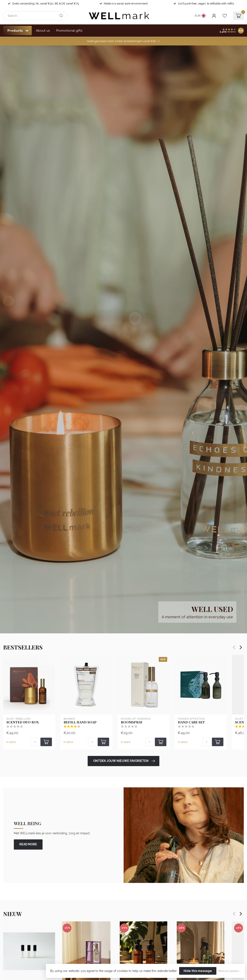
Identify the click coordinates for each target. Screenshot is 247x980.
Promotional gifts (69, 31)
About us (43, 31)
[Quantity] (35, 742)
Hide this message (198, 971)
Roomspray (132, 722)
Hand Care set (191, 722)
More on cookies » (229, 971)
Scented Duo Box (23, 722)
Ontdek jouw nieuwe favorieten (124, 761)
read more (28, 844)
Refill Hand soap (80, 722)
